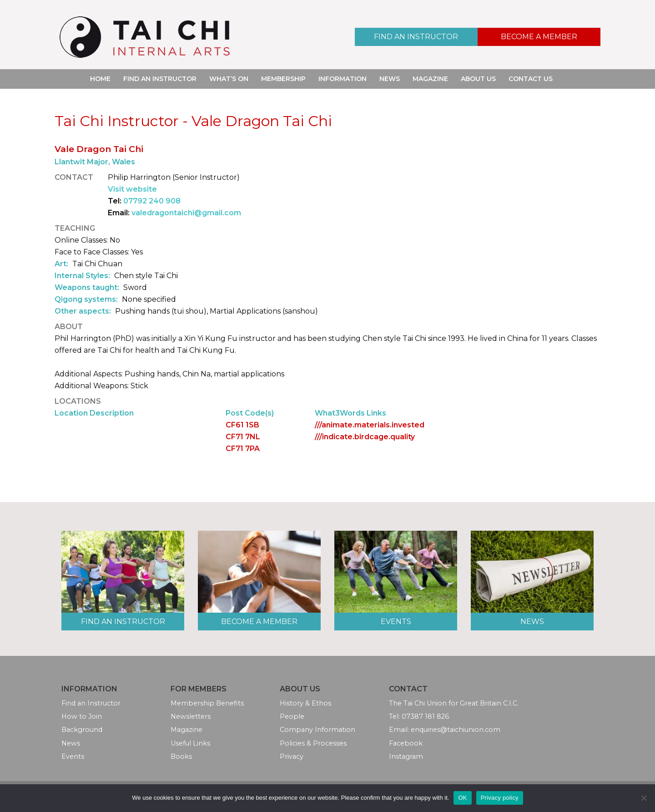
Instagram (406, 756)
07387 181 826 (425, 716)
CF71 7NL (243, 437)
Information (343, 79)
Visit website (132, 189)
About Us (478, 79)
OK (462, 798)
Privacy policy (500, 798)
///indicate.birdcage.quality (365, 437)
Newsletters (191, 716)
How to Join (82, 716)
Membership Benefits (207, 703)
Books (181, 756)
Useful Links (190, 743)
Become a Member (539, 37)
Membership (283, 79)
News (390, 79)
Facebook (406, 743)
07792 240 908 (152, 201)
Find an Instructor (416, 37)
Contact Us (531, 79)
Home (100, 79)
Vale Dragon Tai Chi (99, 149)
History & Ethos (305, 703)
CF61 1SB (242, 425)
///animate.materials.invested (370, 425)
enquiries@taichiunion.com (456, 730)
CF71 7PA (243, 449)
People (292, 716)
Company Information (317, 730)
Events (396, 622)
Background (82, 730)
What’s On (229, 79)
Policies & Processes (313, 743)
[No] (644, 798)
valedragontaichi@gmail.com (186, 213)
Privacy (292, 756)
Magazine (430, 79)
